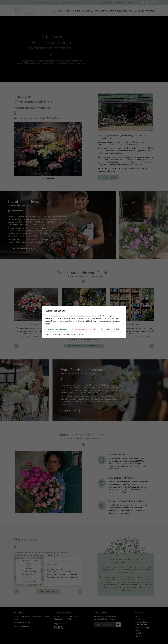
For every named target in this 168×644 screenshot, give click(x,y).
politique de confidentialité (63, 334)
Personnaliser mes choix (110, 329)
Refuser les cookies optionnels (84, 329)
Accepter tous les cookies (57, 329)
